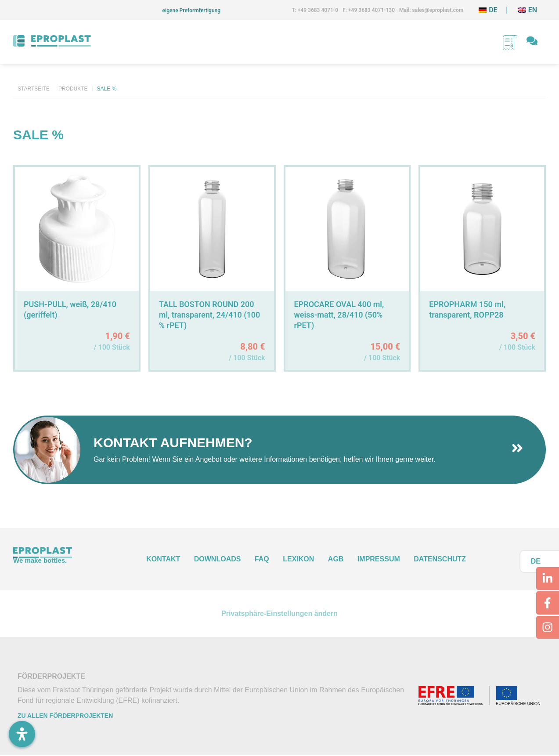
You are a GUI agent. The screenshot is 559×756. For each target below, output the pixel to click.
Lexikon (298, 559)
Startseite (34, 89)
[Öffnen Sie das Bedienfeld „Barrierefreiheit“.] (22, 734)
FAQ (262, 559)
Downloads (218, 559)
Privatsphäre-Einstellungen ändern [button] (279, 614)
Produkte (73, 89)
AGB (336, 559)
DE (536, 561)
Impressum (379, 559)
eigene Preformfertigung (192, 11)
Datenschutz (440, 559)
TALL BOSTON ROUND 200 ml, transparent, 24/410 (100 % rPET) (210, 315)
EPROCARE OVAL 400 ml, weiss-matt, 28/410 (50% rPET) (339, 315)
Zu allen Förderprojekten (65, 716)
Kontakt (163, 559)
